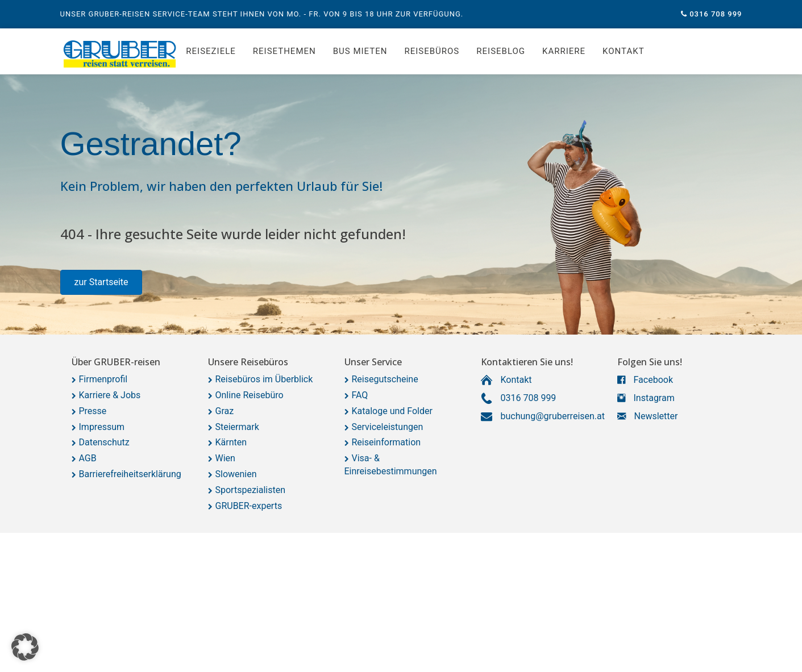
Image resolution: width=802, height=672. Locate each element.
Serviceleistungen (388, 427)
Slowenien (236, 474)
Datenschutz (104, 442)
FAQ (360, 395)
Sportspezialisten (251, 490)
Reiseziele (211, 51)
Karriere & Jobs (110, 395)
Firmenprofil (103, 379)
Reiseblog (501, 51)
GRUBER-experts (249, 506)
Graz (225, 411)
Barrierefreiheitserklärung (130, 474)
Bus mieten (360, 51)
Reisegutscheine (385, 379)
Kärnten (231, 442)
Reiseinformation (387, 442)
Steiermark (237, 427)
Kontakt (624, 51)
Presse (93, 411)
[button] (101, 282)
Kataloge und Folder (392, 411)
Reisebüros (432, 51)
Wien (225, 458)
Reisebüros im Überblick (264, 379)
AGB (88, 458)
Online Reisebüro (250, 395)
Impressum (102, 427)
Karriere (564, 51)
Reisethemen (284, 51)
